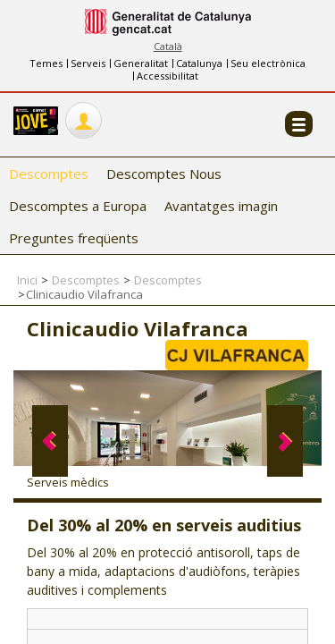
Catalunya (199, 63)
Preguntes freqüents (74, 238)
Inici (27, 280)
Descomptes (49, 174)
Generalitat (141, 63)
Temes (46, 63)
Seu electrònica (268, 63)
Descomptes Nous (164, 174)
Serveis (88, 63)
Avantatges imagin (221, 206)
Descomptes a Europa (78, 206)
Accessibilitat (167, 76)
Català (168, 46)
